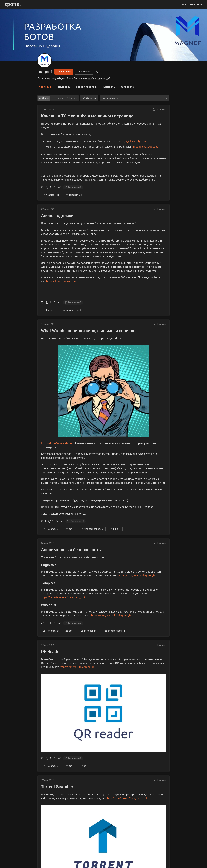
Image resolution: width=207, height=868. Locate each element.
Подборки (64, 87)
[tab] (45, 87)
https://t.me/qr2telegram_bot (78, 667)
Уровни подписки (87, 87)
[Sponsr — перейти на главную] (13, 5)
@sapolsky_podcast (145, 147)
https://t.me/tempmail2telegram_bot (63, 597)
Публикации (45, 87)
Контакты (109, 87)
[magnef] (45, 61)
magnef (45, 72)
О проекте (127, 87)
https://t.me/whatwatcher (62, 281)
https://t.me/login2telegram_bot (138, 575)
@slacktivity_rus (136, 141)
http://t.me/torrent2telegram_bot (127, 798)
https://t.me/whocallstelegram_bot (112, 615)
